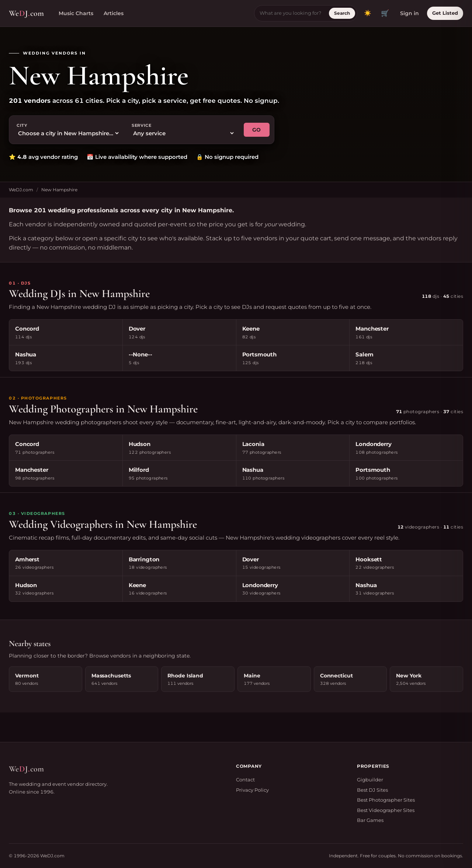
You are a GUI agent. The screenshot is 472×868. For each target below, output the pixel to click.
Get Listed (445, 13)
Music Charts (76, 13)
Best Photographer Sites (386, 800)
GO (257, 130)
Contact (245, 780)
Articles (114, 13)
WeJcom (26, 13)
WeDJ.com (21, 190)
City (22, 125)
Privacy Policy (252, 790)
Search (342, 13)
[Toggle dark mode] (368, 13)
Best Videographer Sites (386, 810)
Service (142, 125)
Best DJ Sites (372, 790)
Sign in (409, 13)
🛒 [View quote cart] (385, 13)
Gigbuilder (370, 780)
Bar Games (370, 820)
